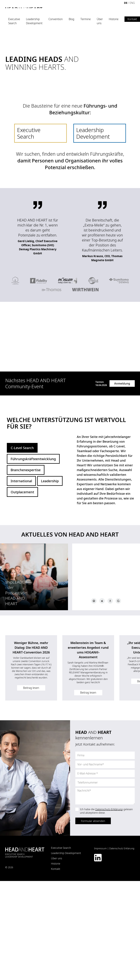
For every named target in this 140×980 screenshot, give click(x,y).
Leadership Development (34, 21)
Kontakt (132, 19)
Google (118, 601)
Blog (72, 19)
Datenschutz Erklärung (122, 848)
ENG (132, 3)
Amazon (110, 601)
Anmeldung (122, 383)
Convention (56, 19)
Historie (114, 19)
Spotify (94, 601)
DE (126, 3)
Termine (86, 19)
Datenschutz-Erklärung (109, 809)
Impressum (100, 848)
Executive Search (14, 21)
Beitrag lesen (31, 688)
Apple (102, 601)
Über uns (100, 21)
